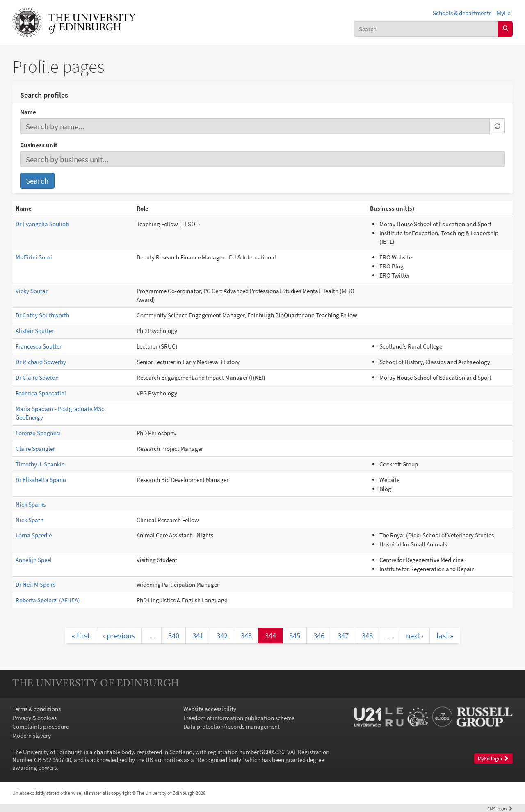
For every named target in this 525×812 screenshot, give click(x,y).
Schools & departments (462, 13)
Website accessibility (210, 709)
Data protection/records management (232, 726)
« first (81, 635)
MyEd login (493, 758)
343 (246, 635)
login (500, 809)
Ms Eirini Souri (34, 257)
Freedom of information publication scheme (239, 718)
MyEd (504, 13)
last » (445, 635)
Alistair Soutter (35, 331)
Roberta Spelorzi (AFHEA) (48, 600)
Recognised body (219, 760)
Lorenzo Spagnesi (38, 433)
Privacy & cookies (34, 718)
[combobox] (426, 29)
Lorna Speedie (34, 535)
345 (295, 635)
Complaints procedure (41, 726)
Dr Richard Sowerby (41, 362)
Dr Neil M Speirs (35, 584)
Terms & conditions (37, 709)
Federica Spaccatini (41, 393)
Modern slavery (32, 735)
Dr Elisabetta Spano (41, 480)
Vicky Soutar (32, 291)
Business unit (39, 145)
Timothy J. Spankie (40, 464)
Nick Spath (30, 520)
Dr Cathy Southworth (42, 315)
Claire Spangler (35, 448)
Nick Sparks (31, 504)
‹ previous (119, 635)
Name (28, 112)
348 (367, 635)
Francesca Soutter (39, 346)
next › (415, 635)
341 (198, 635)
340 (174, 635)
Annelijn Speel (34, 560)
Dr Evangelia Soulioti (42, 224)
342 (222, 635)
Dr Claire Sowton (37, 377)
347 (343, 635)
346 (319, 635)
